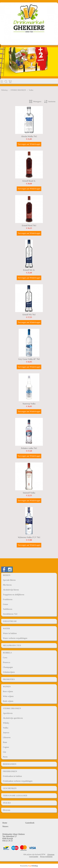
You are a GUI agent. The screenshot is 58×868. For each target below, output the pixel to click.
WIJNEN (7, 687)
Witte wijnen (8, 696)
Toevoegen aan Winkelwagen (29, 144)
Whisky (6, 723)
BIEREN (7, 575)
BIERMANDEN (10, 764)
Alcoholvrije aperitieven (13, 718)
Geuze (5, 604)
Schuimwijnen (9, 672)
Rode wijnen (8, 701)
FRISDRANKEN (10, 771)
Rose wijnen (8, 691)
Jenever (6, 733)
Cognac (6, 747)
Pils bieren (7, 585)
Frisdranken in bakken (12, 776)
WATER (6, 628)
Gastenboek (30, 823)
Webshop (4, 90)
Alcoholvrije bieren (11, 590)
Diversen (6, 810)
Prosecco (6, 662)
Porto (5, 757)
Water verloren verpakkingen (15, 638)
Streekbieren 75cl (10, 614)
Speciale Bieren (9, 580)
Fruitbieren (8, 599)
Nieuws (5, 826)
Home (5, 823)
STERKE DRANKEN (12, 708)
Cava (5, 658)
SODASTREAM (10, 621)
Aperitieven (8, 713)
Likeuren (7, 737)
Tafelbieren (8, 609)
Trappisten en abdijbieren (14, 595)
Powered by (29, 866)
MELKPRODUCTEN (12, 645)
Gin (4, 752)
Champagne (8, 667)
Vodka (6, 728)
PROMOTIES (9, 679)
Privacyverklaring (46, 856)
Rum (5, 742)
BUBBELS (7, 653)
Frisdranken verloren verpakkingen (18, 781)
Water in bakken (10, 633)
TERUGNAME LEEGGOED (15, 796)
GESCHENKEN (10, 788)
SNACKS (7, 803)
